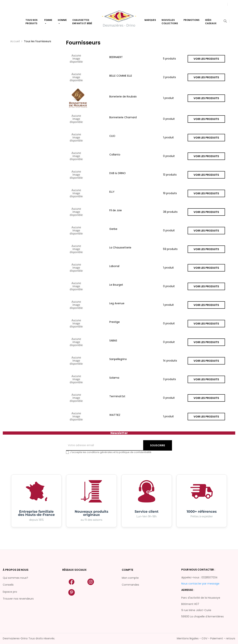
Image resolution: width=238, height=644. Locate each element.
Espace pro (10, 592)
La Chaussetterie (120, 248)
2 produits (169, 77)
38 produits (170, 212)
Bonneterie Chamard (123, 117)
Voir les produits (206, 59)
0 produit (169, 119)
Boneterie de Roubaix (123, 97)
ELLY (112, 192)
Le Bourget (116, 285)
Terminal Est (117, 396)
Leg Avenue (117, 303)
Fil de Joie (116, 210)
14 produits (170, 361)
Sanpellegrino (118, 359)
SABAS (113, 341)
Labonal (114, 266)
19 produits (170, 193)
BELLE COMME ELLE (121, 76)
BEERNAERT (116, 57)
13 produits (170, 175)
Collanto (115, 155)
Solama (114, 378)
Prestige (115, 322)
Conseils (8, 585)
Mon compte (130, 578)
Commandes (130, 585)
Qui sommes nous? (15, 578)
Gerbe (113, 229)
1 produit (168, 98)
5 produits (169, 59)
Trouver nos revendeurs (18, 599)
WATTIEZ (115, 415)
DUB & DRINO (118, 173)
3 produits (169, 379)
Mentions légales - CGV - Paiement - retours (206, 638)
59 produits (170, 249)
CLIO (112, 136)
